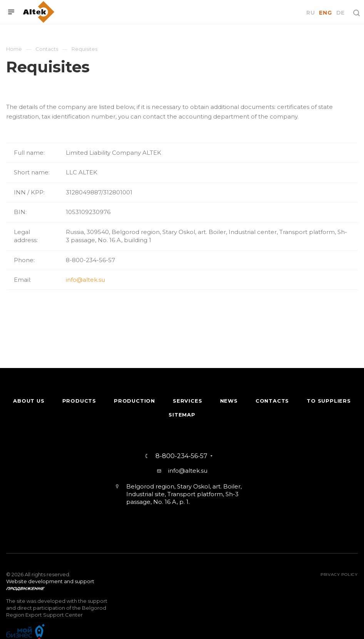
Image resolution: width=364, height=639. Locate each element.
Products (79, 401)
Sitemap (182, 415)
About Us (29, 401)
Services (187, 401)
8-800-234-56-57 (181, 456)
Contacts (272, 401)
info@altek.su (85, 280)
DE (341, 13)
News (229, 401)
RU (311, 13)
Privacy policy (339, 575)
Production (134, 401)
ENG (325, 13)
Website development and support (50, 581)
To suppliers (329, 401)
